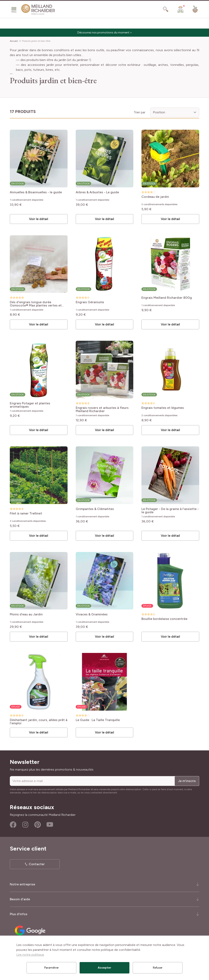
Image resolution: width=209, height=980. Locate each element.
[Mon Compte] (180, 9)
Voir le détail (39, 219)
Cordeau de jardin (155, 197)
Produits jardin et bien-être (36, 41)
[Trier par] (175, 112)
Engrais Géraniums (90, 302)
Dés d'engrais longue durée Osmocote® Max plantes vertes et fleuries (36, 304)
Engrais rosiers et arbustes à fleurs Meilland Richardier (102, 409)
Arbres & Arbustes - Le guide (97, 192)
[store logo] (38, 9)
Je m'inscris (187, 781)
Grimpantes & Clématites (95, 509)
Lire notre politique (30, 955)
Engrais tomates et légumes (163, 408)
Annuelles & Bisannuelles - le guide (36, 192)
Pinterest (38, 825)
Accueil (14, 41)
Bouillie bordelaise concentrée (164, 619)
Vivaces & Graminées (92, 614)
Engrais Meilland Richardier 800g (167, 298)
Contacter (37, 864)
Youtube (50, 825)
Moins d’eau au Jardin (26, 614)
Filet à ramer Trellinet (26, 514)
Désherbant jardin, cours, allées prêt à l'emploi (39, 722)
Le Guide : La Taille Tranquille (98, 720)
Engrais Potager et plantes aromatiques (30, 405)
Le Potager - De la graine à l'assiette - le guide (170, 511)
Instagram (25, 825)
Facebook (13, 825)
